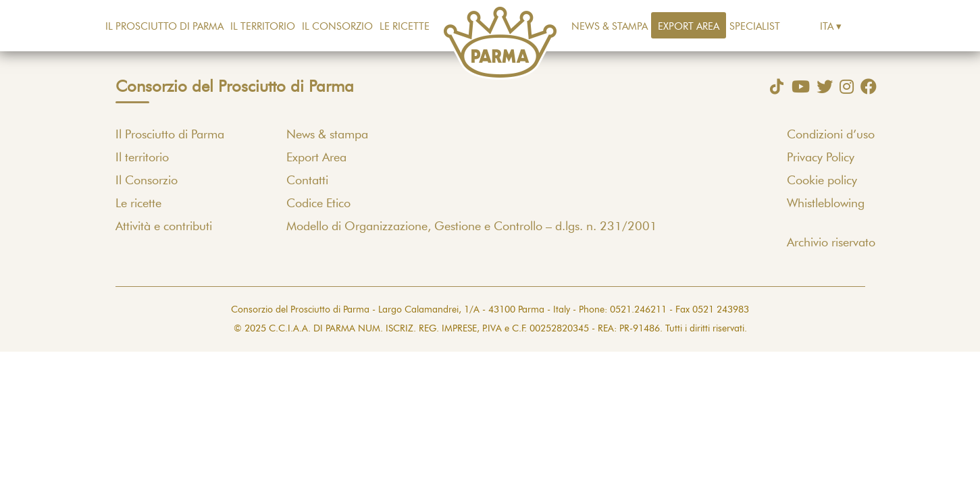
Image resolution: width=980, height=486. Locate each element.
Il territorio (263, 27)
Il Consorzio (337, 27)
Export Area (689, 27)
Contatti (307, 181)
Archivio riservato (831, 243)
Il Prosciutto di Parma (164, 27)
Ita (827, 27)
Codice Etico (318, 204)
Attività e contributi (164, 227)
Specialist (755, 27)
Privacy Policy (821, 158)
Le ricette (405, 27)
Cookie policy (822, 181)
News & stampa (610, 27)
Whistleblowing (826, 204)
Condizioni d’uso (831, 135)
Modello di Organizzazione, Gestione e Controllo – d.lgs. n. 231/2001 (472, 227)
